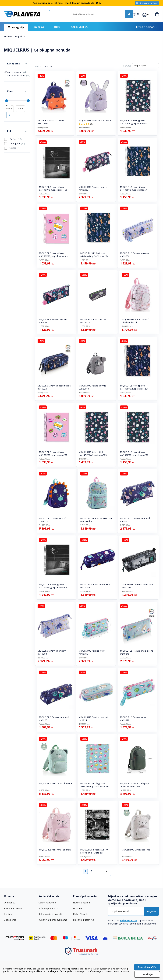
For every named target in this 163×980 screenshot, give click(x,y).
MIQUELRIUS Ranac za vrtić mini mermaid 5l (96, 520)
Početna (8, 36)
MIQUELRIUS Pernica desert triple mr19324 (54, 387)
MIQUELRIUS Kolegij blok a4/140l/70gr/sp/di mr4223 (93, 454)
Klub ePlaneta (81, 914)
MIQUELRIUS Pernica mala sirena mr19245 (137, 652)
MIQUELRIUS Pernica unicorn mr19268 (52, 652)
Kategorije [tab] (10, 60)
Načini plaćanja (81, 903)
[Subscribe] (151, 911)
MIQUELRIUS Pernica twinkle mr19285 (93, 188)
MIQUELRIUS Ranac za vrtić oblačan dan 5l (135, 321)
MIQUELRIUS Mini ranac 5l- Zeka (95, 120)
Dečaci (13, 123)
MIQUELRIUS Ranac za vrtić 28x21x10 (51, 122)
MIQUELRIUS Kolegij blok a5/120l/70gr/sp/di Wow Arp (54, 255)
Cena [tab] (7, 83)
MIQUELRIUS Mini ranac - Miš (136, 850)
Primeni (9, 104)
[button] (140, 14)
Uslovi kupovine (47, 903)
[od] (9, 97)
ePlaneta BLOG (129, 920)
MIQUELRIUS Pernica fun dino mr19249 (95, 586)
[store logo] (22, 14)
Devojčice (15, 128)
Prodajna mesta (13, 908)
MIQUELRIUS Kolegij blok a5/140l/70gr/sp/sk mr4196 (53, 188)
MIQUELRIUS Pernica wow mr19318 (133, 719)
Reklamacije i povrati (50, 914)
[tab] (20, 896)
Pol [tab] (6, 117)
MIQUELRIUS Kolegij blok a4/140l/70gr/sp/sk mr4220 (134, 454)
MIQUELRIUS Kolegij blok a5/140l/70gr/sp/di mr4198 (53, 586)
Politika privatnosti (49, 908)
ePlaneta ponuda (15, 67)
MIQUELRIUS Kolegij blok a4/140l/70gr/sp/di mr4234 (94, 255)
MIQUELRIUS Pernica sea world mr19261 (55, 719)
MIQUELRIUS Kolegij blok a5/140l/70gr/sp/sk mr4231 (134, 387)
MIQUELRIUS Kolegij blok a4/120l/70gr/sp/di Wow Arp (95, 785)
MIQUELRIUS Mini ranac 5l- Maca (55, 850)
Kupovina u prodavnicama (52, 920)
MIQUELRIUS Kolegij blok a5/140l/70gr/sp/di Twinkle (134, 122)
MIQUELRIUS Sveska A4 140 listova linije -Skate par (94, 851)
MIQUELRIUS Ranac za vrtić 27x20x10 (92, 387)
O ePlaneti (10, 903)
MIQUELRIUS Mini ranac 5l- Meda (55, 783)
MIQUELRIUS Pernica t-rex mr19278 (93, 321)
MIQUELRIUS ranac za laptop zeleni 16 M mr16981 (135, 785)
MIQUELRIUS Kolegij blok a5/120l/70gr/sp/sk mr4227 (53, 454)
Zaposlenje (10, 920)
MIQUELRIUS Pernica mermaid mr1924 (94, 719)
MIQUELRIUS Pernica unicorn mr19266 (135, 255)
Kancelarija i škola (18, 71)
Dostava (78, 908)
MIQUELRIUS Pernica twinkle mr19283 (53, 321)
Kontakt (8, 914)
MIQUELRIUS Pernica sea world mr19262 (136, 520)
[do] (20, 97)
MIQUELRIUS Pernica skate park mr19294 (138, 586)
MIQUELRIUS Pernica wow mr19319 (92, 652)
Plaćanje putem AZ (83, 920)
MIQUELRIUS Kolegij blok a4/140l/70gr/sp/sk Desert (134, 188)
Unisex (12, 132)
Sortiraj (127, 66)
